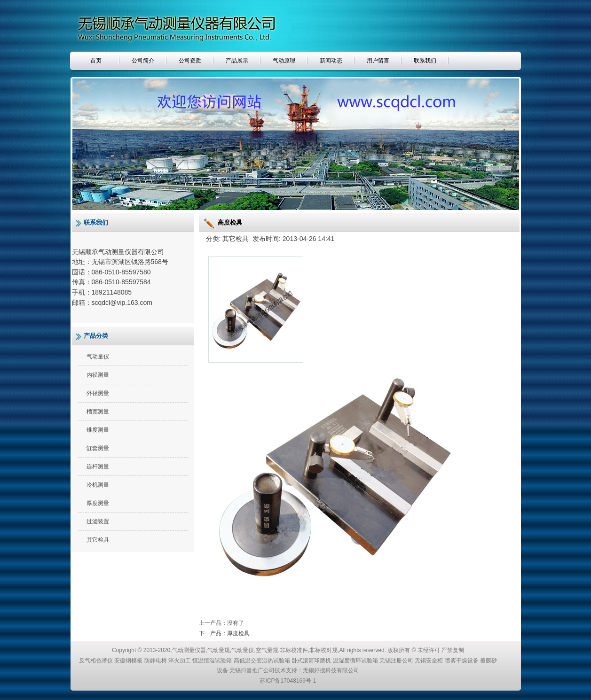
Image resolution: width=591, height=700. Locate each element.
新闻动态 (331, 61)
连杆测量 (98, 467)
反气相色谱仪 (96, 661)
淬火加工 (180, 661)
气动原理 (284, 61)
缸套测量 (98, 448)
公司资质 (190, 61)
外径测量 (98, 393)
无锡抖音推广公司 (252, 670)
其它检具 (98, 540)
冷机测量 (98, 485)
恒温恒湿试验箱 (212, 661)
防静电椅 (156, 661)
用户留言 (378, 61)
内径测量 (98, 375)
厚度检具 (238, 633)
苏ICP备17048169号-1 (288, 681)
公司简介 (143, 61)
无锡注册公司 (396, 661)
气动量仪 (98, 357)
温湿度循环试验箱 (355, 661)
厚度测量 (98, 503)
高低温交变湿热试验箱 (262, 661)
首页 (96, 61)
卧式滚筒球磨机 (311, 661)
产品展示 (237, 61)
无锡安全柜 (429, 661)
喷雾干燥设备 (462, 661)
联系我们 (425, 61)
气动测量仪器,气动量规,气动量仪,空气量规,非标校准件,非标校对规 (255, 650)
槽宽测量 (98, 412)
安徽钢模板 (128, 661)
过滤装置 (98, 521)
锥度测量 (98, 430)
